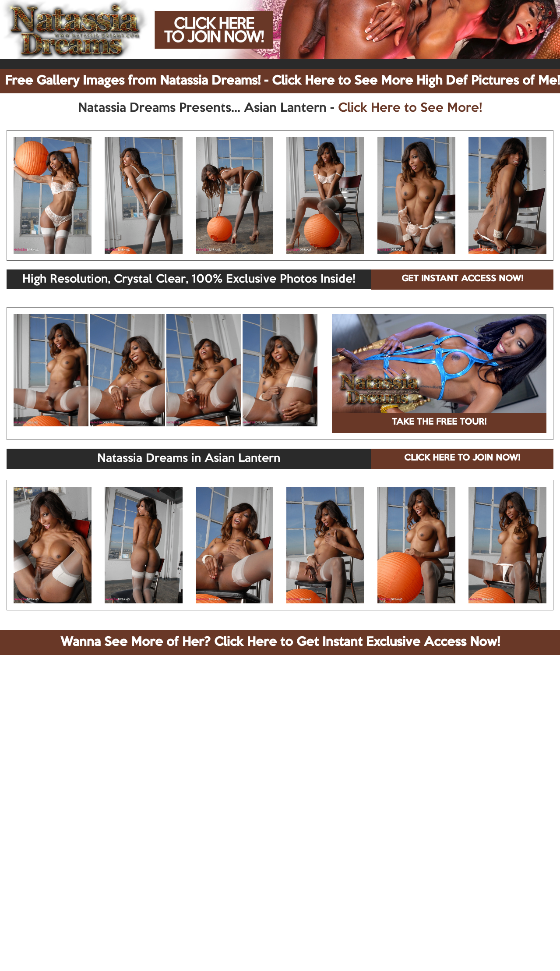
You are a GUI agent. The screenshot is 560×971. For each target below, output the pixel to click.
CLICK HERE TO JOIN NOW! (462, 458)
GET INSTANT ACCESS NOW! (462, 279)
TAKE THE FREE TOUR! (439, 422)
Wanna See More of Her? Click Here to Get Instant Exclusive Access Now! (280, 642)
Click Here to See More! (410, 108)
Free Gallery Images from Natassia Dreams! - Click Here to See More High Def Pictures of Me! (282, 81)
